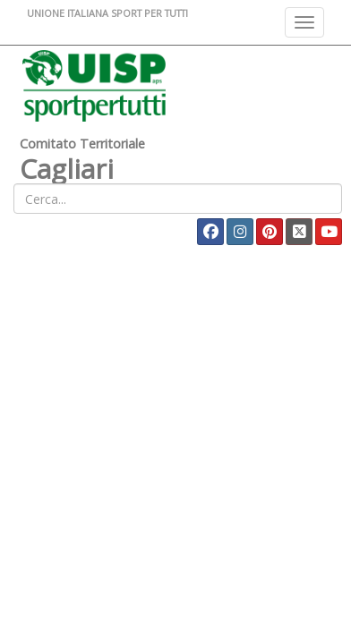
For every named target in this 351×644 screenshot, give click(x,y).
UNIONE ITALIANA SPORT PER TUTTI (107, 13)
